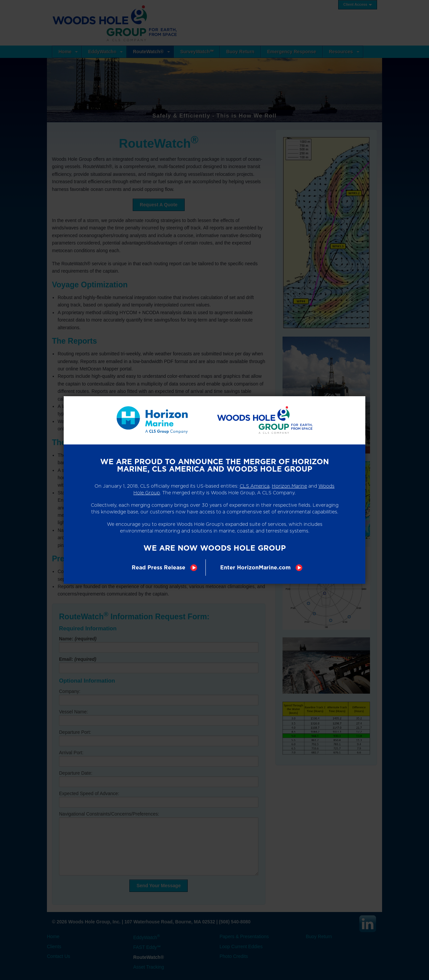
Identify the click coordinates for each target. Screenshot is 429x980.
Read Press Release (159, 568)
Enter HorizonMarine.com (255, 568)
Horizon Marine (289, 486)
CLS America (255, 486)
